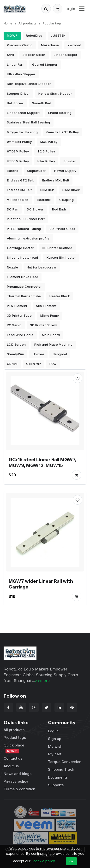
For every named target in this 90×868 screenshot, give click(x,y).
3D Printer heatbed (57, 248)
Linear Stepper (66, 55)
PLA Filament (17, 306)
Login (70, 9)
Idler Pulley (46, 161)
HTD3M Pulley (18, 151)
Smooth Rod (42, 103)
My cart (55, 754)
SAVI (11, 55)
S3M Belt (47, 190)
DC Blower (35, 209)
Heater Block (60, 296)
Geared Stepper (45, 64)
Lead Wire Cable (20, 335)
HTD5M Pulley (18, 161)
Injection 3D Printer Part (26, 219)
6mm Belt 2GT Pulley (63, 132)
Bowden (70, 161)
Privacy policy (16, 781)
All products (27, 23)
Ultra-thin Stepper (21, 74)
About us (11, 766)
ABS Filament (46, 306)
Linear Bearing (60, 113)
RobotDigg (34, 35)
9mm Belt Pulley (19, 142)
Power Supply (65, 171)
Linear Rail (15, 64)
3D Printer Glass (62, 229)
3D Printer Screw (43, 325)
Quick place (14, 748)
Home (8, 23)
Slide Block (71, 190)
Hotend (13, 171)
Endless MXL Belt (56, 180)
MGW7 (12, 35)
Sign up (55, 739)
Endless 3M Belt (19, 190)
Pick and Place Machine (53, 344)
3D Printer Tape (19, 315)
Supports (56, 785)
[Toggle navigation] (82, 9)
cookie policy (44, 861)
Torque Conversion (65, 762)
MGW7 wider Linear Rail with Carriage (41, 584)
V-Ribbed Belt (18, 200)
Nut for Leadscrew (42, 267)
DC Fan (13, 209)
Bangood (60, 354)
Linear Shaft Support (23, 113)
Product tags (15, 737)
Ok (72, 861)
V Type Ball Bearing (22, 132)
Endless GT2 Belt (20, 180)
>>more (42, 681)
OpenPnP (34, 364)
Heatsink (44, 200)
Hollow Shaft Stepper (55, 93)
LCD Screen (16, 344)
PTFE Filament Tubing (24, 229)
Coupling (66, 200)
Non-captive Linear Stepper (29, 84)
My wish (55, 746)
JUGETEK (58, 35)
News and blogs (18, 774)
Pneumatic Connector (24, 286)
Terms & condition (19, 789)
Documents (58, 777)
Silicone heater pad (23, 257)
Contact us (13, 758)
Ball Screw (15, 103)
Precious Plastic (20, 45)
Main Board (51, 335)
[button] (46, 9)
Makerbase (50, 45)
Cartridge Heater (20, 248)
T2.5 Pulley (46, 151)
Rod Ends (59, 209)
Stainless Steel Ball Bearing (29, 122)
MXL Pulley (49, 142)
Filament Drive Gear (23, 277)
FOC (53, 364)
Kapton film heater (61, 257)
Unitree (39, 354)
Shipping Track (61, 769)
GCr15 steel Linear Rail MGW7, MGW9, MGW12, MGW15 (42, 462)
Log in (53, 731)
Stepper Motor (34, 55)
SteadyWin (16, 354)
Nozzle (13, 267)
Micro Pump (50, 315)
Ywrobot (74, 45)
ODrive (12, 364)
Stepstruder (36, 171)
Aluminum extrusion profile (28, 238)
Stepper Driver (18, 93)
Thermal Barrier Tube (24, 296)
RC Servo (14, 325)
